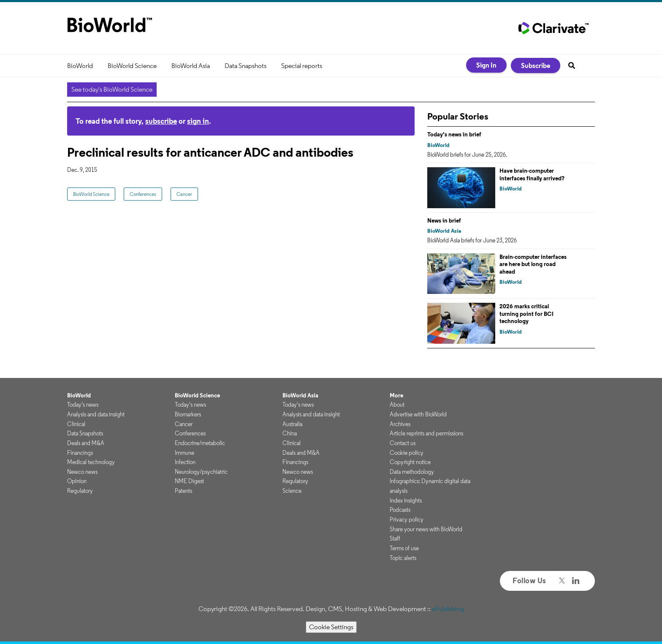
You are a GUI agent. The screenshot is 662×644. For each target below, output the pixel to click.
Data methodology (412, 472)
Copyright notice (410, 462)
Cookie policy (407, 453)
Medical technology (91, 462)
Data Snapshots (246, 66)
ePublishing (448, 609)
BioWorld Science (132, 66)
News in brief (444, 220)
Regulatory (80, 491)
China (290, 433)
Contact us (403, 443)
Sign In (486, 65)
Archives (400, 424)
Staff (395, 538)
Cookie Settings (331, 627)
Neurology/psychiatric (201, 472)
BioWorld (80, 66)
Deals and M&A (86, 443)
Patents (183, 491)
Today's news (83, 405)
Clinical (76, 424)
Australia (292, 424)
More (396, 395)
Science (292, 491)
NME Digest (189, 481)
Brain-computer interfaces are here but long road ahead (533, 264)
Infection (185, 462)
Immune (184, 453)
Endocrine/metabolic (200, 443)
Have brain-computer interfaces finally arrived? (532, 174)
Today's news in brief (454, 134)
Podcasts (400, 510)
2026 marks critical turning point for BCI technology (526, 314)
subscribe (161, 121)
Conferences (143, 194)
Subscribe (536, 65)
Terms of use (404, 548)
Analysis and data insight (96, 414)
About (397, 405)
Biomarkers (188, 414)
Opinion (77, 481)
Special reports (302, 66)
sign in (198, 121)
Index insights (406, 500)
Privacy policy (407, 519)
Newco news (82, 472)
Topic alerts (403, 558)
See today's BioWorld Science (112, 89)
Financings (80, 453)
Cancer (184, 194)
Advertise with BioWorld (418, 414)
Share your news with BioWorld (426, 529)
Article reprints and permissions (426, 433)
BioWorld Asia (191, 66)
